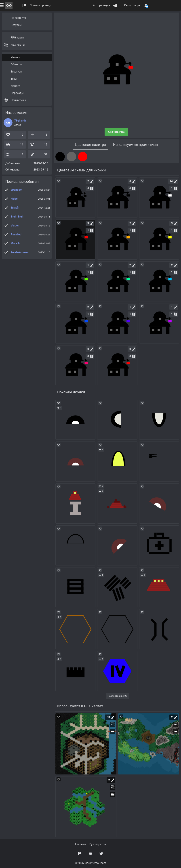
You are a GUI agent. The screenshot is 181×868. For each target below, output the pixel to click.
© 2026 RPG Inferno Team (90, 863)
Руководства (98, 844)
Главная (80, 844)
